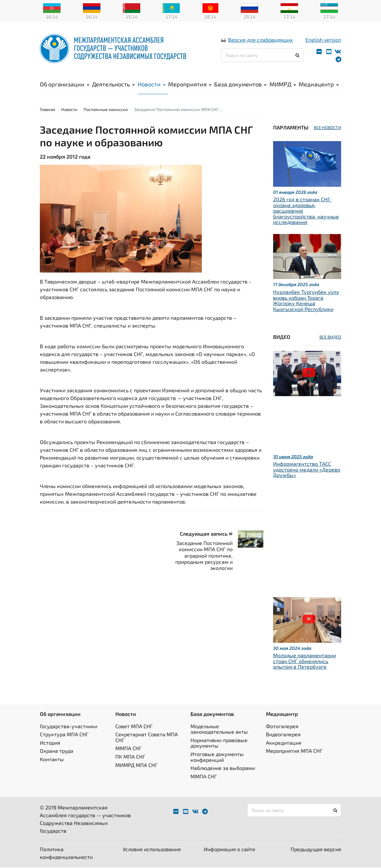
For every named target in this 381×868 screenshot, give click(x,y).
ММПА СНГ (128, 749)
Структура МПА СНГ (64, 735)
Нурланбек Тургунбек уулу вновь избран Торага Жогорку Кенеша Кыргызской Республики (306, 301)
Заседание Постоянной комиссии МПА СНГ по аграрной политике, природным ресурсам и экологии (204, 556)
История (50, 743)
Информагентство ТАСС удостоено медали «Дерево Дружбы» (307, 470)
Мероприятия (190, 84)
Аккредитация (284, 743)
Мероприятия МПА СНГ (294, 751)
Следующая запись (206, 534)
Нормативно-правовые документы (219, 743)
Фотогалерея (282, 726)
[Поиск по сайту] (262, 56)
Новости (152, 84)
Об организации (65, 84)
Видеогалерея (283, 735)
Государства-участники (69, 726)
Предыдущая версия (316, 850)
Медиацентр (319, 84)
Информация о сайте (230, 850)
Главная (47, 110)
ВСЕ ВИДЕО (330, 338)
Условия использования (152, 850)
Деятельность (113, 84)
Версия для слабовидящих (260, 40)
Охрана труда (57, 751)
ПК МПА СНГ (130, 757)
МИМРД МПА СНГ (136, 765)
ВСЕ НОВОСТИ (328, 128)
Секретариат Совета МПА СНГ (147, 738)
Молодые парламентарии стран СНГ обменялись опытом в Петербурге (305, 662)
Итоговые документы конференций (217, 757)
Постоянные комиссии (106, 110)
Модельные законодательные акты (219, 729)
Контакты (52, 759)
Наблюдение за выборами (223, 768)
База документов (240, 84)
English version (323, 40)
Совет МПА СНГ (134, 726)
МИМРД (283, 84)
